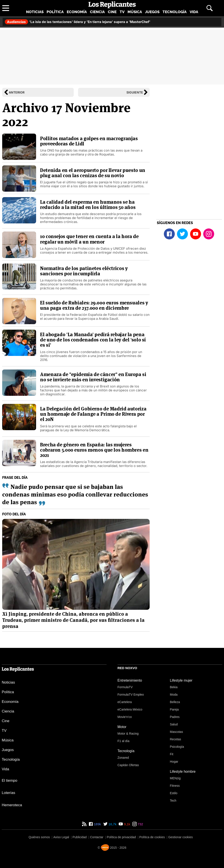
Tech (173, 801)
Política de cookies (152, 837)
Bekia (174, 687)
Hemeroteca (12, 805)
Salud (174, 724)
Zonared (123, 758)
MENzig (175, 778)
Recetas (176, 739)
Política (55, 12)
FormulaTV (125, 687)
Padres (175, 717)
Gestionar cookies (180, 837)
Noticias (35, 12)
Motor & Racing (128, 734)
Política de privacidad (121, 837)
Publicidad (80, 837)
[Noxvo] (105, 848)
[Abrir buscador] (210, 8)
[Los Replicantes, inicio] (112, 5)
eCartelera (125, 702)
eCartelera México (130, 709)
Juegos (152, 12)
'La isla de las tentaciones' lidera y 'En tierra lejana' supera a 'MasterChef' (78, 22)
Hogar (174, 762)
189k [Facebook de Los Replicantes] (97, 824)
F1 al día (123, 741)
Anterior (17, 92)
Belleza (175, 702)
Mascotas (177, 732)
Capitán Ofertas (128, 765)
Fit (172, 754)
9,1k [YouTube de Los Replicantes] (127, 824)
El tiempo (10, 780)
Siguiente (135, 92)
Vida (194, 12)
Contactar (97, 837)
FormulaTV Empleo (131, 695)
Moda (174, 695)
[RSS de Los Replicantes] (84, 824)
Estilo (174, 793)
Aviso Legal (61, 837)
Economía (77, 12)
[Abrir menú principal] (6, 8)
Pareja (174, 709)
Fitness (175, 786)
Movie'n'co (125, 717)
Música (135, 12)
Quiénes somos (39, 837)
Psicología (177, 747)
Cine (112, 12)
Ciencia (97, 12)
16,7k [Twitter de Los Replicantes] (112, 824)
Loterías (8, 793)
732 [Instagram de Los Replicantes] (140, 824)
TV (122, 12)
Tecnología (175, 12)
